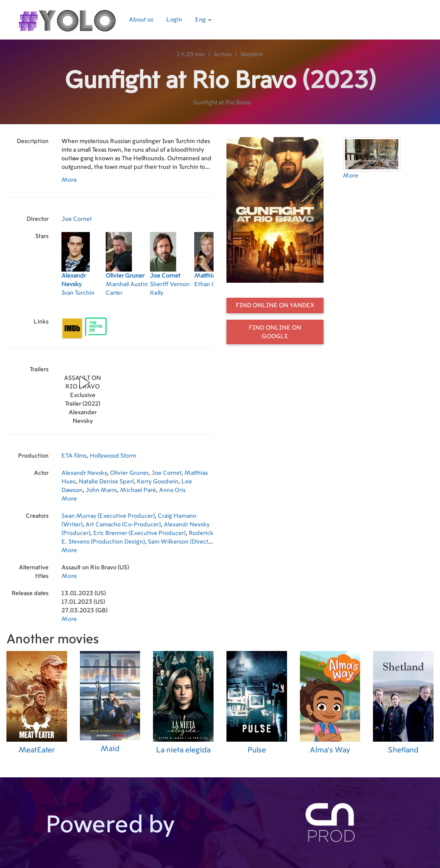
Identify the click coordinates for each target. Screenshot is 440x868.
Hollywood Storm (113, 456)
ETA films (74, 456)
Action (223, 55)
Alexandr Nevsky (84, 473)
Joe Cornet (77, 219)
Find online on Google (275, 332)
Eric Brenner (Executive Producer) (139, 533)
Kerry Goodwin (157, 482)
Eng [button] (203, 20)
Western (252, 55)
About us (141, 20)
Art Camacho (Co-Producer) (123, 525)
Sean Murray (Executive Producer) (108, 516)
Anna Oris (172, 490)
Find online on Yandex (275, 306)
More (69, 180)
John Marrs (101, 490)
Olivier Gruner (129, 473)
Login (174, 20)
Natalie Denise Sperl (106, 482)
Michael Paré (138, 490)
